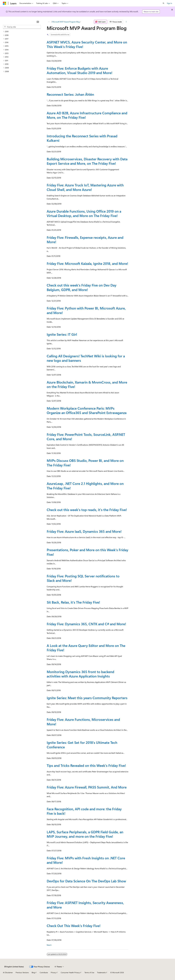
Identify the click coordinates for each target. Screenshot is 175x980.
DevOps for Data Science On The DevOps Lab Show (86, 881)
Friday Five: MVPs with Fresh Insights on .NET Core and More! (86, 860)
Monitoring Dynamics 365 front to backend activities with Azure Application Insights (80, 674)
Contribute (44, 972)
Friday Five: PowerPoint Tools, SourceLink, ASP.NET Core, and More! (86, 437)
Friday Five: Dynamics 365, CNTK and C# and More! (86, 624)
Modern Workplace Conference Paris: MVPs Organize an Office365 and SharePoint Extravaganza (87, 410)
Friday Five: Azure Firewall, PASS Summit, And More (87, 787)
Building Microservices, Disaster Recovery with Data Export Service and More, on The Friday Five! (87, 161)
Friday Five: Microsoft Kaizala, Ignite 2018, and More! (87, 263)
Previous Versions (22, 972)
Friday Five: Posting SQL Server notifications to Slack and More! (83, 578)
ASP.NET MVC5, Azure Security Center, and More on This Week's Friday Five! (87, 44)
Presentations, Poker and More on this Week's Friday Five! (87, 552)
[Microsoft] (5, 3)
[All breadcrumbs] (49, 22)
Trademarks (101, 972)
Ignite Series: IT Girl (62, 334)
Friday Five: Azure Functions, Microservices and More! (83, 722)
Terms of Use (89, 972)
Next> (49, 945)
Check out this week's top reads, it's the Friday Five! (87, 510)
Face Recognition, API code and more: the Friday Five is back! (84, 811)
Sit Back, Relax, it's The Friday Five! (73, 602)
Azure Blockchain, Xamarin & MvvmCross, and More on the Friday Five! (87, 384)
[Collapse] (38, 22)
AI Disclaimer (8, 972)
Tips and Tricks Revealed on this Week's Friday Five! (86, 765)
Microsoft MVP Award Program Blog (66, 22)
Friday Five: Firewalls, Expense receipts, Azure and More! (85, 240)
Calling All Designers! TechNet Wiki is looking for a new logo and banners (86, 358)
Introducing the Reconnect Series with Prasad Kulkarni (82, 138)
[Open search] (164, 3)
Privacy (53, 972)
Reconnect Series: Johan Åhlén (70, 94)
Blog (33, 972)
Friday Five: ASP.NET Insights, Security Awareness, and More (85, 905)
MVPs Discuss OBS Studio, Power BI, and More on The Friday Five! (85, 463)
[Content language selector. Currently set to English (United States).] (14, 967)
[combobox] (22, 27)
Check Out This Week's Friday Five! (74, 926)
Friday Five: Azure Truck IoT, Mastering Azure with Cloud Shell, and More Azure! (85, 187)
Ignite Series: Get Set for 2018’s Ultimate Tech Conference (82, 745)
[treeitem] (22, 32)
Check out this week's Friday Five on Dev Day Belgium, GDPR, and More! (82, 287)
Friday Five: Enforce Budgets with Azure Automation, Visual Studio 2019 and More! (79, 70)
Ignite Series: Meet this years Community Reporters (87, 698)
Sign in (169, 3)
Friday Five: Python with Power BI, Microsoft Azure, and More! (86, 310)
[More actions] (126, 22)
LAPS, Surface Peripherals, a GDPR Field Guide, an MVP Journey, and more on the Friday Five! (85, 834)
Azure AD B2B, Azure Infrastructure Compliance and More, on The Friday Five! (87, 115)
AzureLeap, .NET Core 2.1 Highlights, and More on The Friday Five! (85, 486)
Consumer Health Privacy (70, 972)
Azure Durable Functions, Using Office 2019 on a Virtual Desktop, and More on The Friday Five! (84, 213)
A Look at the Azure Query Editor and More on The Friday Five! (86, 648)
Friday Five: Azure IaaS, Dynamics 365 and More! (84, 531)
